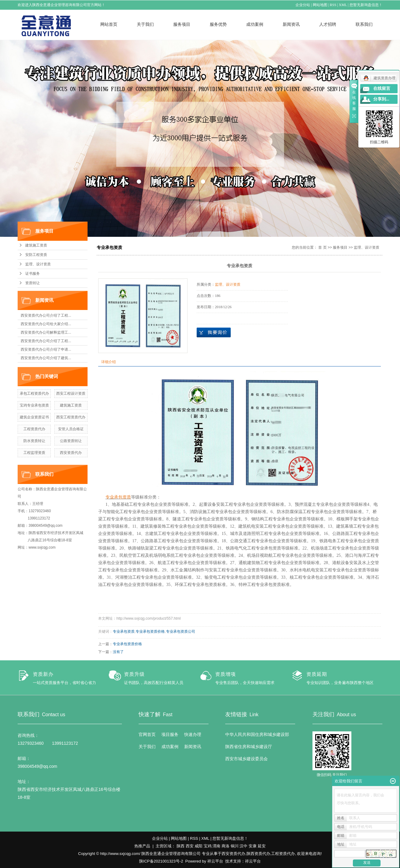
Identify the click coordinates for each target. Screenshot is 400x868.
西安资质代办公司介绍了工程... (46, 315)
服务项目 (182, 24)
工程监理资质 (34, 453)
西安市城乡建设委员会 (247, 759)
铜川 (235, 846)
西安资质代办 (71, 453)
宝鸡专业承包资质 (34, 405)
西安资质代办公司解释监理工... (46, 332)
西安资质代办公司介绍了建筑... (46, 358)
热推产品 (142, 846)
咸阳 (198, 846)
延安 (262, 846)
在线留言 (382, 89)
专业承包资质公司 (181, 631)
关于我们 (145, 24)
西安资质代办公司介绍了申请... (46, 349)
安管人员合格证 (71, 429)
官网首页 (147, 734)
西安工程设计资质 (71, 393)
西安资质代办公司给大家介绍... (46, 324)
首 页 (322, 247)
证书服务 (33, 274)
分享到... (381, 99)
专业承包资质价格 (150, 631)
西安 (190, 846)
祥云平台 (215, 861)
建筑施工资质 (36, 245)
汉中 (243, 846)
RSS (333, 5)
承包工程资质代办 (34, 393)
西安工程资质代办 (71, 417)
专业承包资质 (124, 631)
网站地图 (320, 5)
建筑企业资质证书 (34, 417)
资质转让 (33, 283)
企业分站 (303, 5)
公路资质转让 (71, 441)
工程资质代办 (34, 429)
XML (343, 5)
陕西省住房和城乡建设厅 (249, 747)
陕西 (181, 846)
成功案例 (255, 24)
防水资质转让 (34, 441)
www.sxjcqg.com (42, 547)
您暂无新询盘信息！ (366, 5)
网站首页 (109, 24)
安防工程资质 (36, 255)
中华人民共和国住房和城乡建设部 (257, 734)
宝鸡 (208, 846)
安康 (253, 846)
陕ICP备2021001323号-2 (161, 861)
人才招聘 (328, 24)
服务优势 (218, 24)
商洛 (226, 846)
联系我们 (364, 24)
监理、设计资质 (38, 264)
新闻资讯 (291, 24)
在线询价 (214, 332)
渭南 (216, 846)
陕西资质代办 (258, 854)
